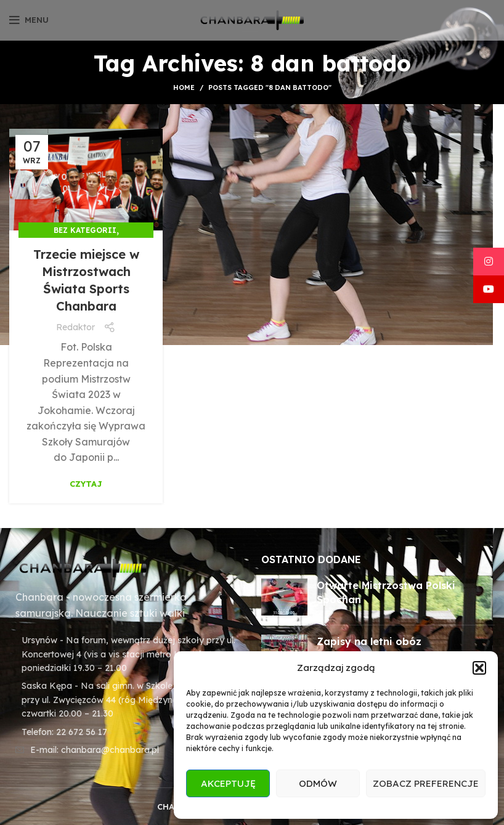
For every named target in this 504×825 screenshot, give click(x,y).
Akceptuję (228, 783)
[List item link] (126, 732)
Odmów (318, 783)
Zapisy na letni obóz (369, 641)
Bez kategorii (85, 230)
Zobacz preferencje (426, 783)
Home (184, 87)
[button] (479, 668)
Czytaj (86, 484)
